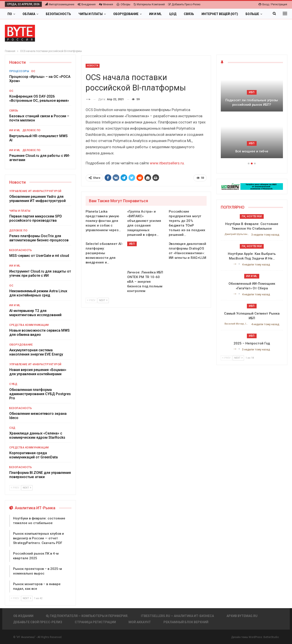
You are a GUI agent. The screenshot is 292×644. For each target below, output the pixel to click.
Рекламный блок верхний (186, 622)
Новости (93, 66)
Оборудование (126, 14)
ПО (10, 14)
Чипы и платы (91, 14)
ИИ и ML (155, 14)
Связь (189, 14)
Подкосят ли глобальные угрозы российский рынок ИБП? (252, 103)
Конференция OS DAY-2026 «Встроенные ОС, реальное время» (39, 98)
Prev (91, 300)
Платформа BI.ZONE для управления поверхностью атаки (40, 475)
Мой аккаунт (140, 622)
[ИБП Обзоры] (252, 186)
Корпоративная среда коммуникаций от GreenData (34, 455)
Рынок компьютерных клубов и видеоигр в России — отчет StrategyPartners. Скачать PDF (38, 538)
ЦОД (173, 14)
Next (103, 300)
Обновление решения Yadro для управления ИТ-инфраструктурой (37, 199)
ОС (33, 71)
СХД (12, 428)
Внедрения (87, 4)
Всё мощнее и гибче (252, 151)
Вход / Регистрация (273, 4)
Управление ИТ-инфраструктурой (35, 191)
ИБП (132, 244)
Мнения (106, 4)
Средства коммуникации (29, 325)
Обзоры (123, 4)
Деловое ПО (32, 130)
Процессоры (19, 71)
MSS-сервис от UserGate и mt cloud (39, 256)
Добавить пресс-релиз (184, 4)
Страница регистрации (95, 622)
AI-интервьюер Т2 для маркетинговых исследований (35, 313)
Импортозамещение (60, 4)
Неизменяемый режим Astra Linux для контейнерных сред (38, 293)
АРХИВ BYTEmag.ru (242, 616)
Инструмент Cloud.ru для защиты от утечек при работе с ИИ (40, 273)
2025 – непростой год (252, 343)
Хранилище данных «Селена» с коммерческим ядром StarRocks (37, 435)
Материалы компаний (149, 4)
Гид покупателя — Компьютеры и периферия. (87, 616)
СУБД (13, 384)
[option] (252, 116)
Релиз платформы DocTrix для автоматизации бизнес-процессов (39, 238)
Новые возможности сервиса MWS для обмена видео (39, 333)
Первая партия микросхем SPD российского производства (36, 218)
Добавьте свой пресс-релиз (38, 622)
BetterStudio (271, 637)
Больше (252, 14)
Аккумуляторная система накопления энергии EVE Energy (36, 352)
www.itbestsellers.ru (167, 163)
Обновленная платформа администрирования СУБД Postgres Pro (40, 394)
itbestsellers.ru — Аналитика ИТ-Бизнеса (177, 616)
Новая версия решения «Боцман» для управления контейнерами (38, 372)
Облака (29, 14)
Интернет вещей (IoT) (220, 14)
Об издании (23, 616)
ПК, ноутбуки (252, 216)
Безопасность (58, 14)
